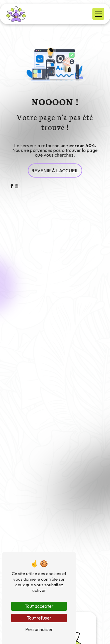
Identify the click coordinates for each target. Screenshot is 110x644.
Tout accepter (39, 606)
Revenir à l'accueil (55, 170)
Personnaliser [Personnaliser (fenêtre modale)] (39, 629)
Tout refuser (39, 618)
